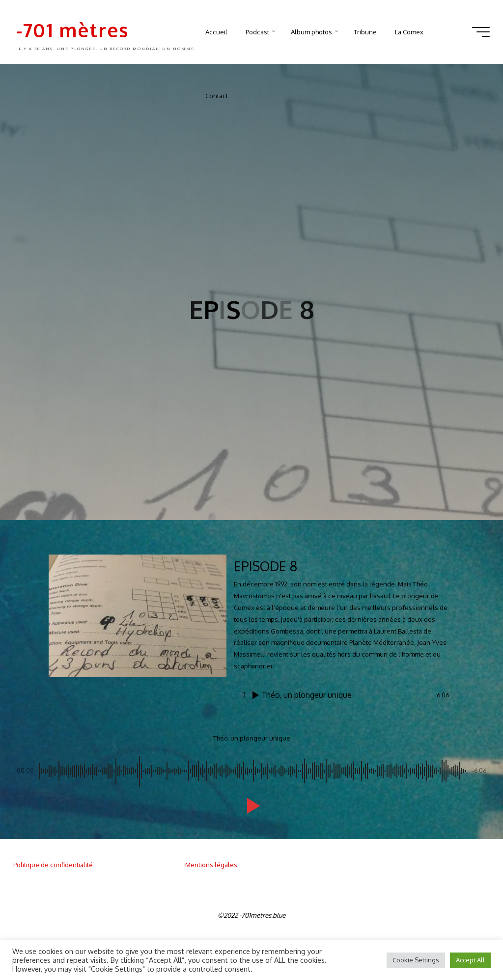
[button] (251, 806)
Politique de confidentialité (53, 864)
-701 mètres (72, 30)
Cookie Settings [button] (416, 960)
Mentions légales (211, 864)
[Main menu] (481, 32)
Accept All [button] (470, 960)
